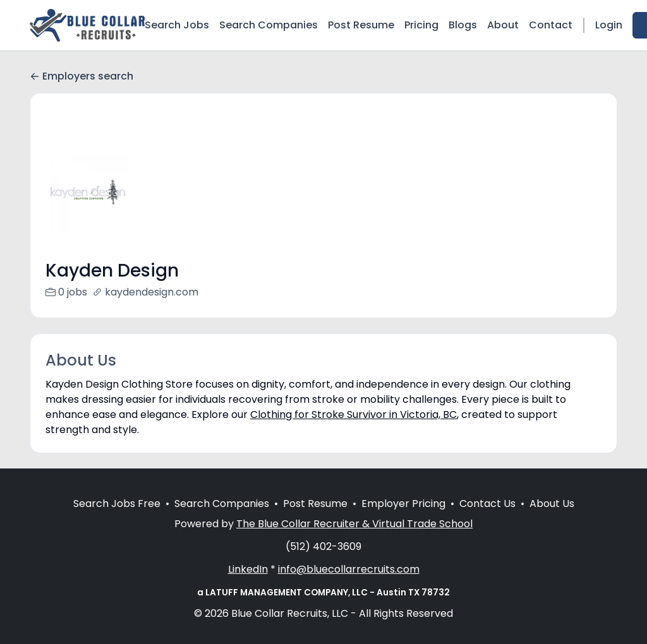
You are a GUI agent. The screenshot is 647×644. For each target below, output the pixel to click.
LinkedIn (248, 584)
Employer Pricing (403, 519)
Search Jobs (177, 25)
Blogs (463, 25)
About (503, 25)
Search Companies (269, 25)
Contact (551, 25)
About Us (552, 519)
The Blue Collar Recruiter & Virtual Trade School (354, 539)
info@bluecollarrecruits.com (349, 584)
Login (609, 25)
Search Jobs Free (117, 519)
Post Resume (361, 25)
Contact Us (487, 519)
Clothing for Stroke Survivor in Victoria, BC (354, 414)
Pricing (421, 25)
